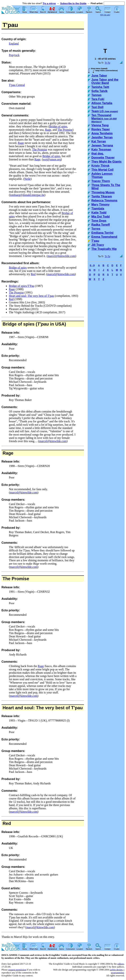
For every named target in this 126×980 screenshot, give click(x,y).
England (14, 44)
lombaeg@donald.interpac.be (27, 195)
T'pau (95, 241)
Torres (96, 229)
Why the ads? (105, 15)
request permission (17, 970)
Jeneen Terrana (102, 145)
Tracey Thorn (101, 181)
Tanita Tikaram (102, 196)
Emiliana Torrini (102, 233)
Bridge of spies (58, 126)
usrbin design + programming (117, 971)
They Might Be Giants (106, 162)
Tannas (96, 95)
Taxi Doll (97, 107)
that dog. (98, 154)
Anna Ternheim (102, 133)
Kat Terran (99, 141)
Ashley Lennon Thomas (102, 175)
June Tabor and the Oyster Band (105, 81)
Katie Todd (99, 213)
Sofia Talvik (99, 91)
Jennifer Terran (102, 137)
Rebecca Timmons (104, 200)
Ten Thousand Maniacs (104, 118)
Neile (28, 179)
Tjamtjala (98, 209)
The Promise (65, 130)
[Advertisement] (106, 30)
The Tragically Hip (104, 249)
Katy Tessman (101, 149)
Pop (11, 55)
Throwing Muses (103, 192)
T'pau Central (17, 85)
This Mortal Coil (102, 170)
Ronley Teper (101, 129)
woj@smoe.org (52, 159)
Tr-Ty (108, 63)
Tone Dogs (99, 221)
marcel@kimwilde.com (61, 256)
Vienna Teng (100, 125)
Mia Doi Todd (100, 217)
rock (17, 55)
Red (33, 274)
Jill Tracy (98, 245)
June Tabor (99, 76)
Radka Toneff (101, 225)
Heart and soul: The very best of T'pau (31, 296)
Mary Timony (100, 204)
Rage (48, 130)
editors (121, 964)
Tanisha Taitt (100, 87)
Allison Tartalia (102, 103)
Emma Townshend (104, 237)
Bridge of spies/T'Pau (22, 286)
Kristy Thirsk (100, 166)
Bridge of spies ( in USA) (34, 324)
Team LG (105, 111)
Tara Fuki (98, 99)
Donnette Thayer (103, 158)
